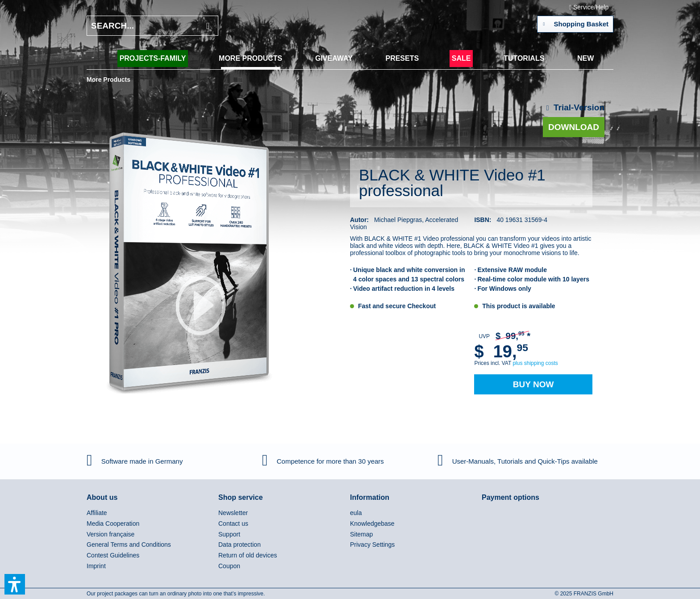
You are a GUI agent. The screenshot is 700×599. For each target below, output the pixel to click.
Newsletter (233, 513)
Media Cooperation (113, 524)
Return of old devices (248, 555)
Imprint (96, 566)
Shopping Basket (576, 22)
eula (356, 513)
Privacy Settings (372, 545)
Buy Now (533, 384)
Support (229, 534)
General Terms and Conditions (129, 545)
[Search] (208, 26)
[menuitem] (153, 59)
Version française (110, 534)
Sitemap (361, 534)
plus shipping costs (535, 363)
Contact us (233, 524)
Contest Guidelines (113, 555)
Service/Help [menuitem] (590, 7)
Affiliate (97, 513)
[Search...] (152, 26)
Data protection (240, 545)
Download (574, 127)
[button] (15, 584)
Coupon (229, 566)
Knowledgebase (372, 524)
